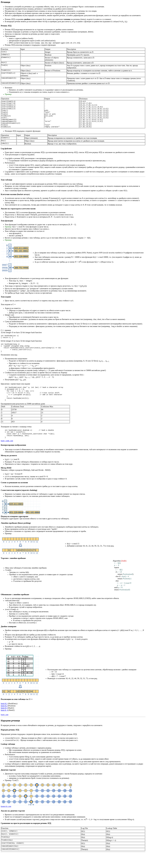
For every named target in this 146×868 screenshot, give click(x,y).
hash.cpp (5, 729)
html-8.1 (4, 718)
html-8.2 (4, 720)
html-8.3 (4, 722)
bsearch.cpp (6, 821)
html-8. (4, 725)
